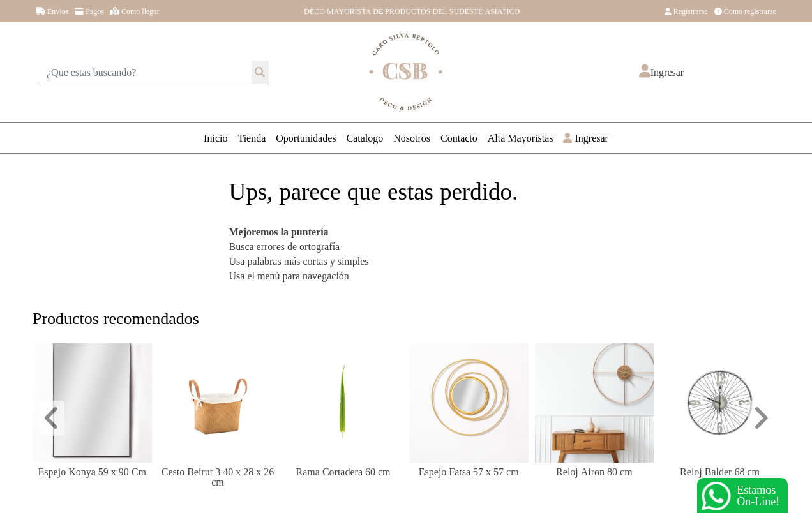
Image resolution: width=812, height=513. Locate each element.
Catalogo (365, 138)
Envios (52, 11)
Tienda (252, 138)
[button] (661, 72)
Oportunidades (306, 138)
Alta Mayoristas (521, 138)
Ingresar (585, 138)
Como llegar (135, 11)
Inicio (215, 138)
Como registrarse (745, 11)
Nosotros (412, 138)
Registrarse (686, 11)
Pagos (89, 11)
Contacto (459, 138)
